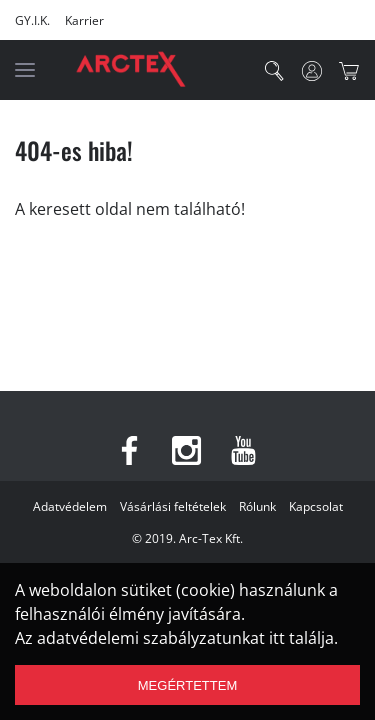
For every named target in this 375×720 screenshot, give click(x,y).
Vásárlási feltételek (173, 506)
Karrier (84, 20)
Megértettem (187, 685)
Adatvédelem (70, 506)
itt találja (301, 638)
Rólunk (257, 506)
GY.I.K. (32, 20)
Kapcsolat (316, 506)
